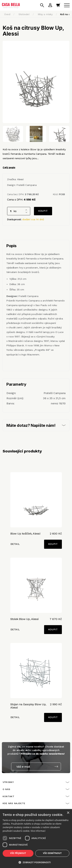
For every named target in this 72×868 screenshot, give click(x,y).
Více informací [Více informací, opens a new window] (38, 831)
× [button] (68, 813)
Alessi (20, 179)
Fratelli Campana (26, 185)
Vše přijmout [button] (18, 853)
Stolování (24, 14)
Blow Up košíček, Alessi (25, 534)
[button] (36, 862)
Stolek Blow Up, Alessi (24, 619)
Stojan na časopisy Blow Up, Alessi (28, 706)
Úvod (7, 14)
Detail (15, 544)
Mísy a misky (45, 14)
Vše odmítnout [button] (52, 853)
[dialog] (36, 839)
